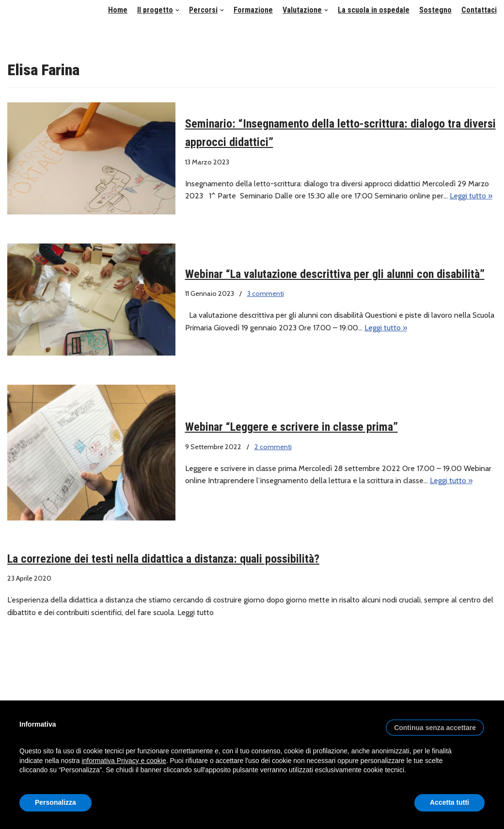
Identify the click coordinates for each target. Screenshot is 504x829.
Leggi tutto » (471, 196)
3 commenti (266, 293)
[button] (177, 10)
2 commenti (273, 447)
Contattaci (479, 10)
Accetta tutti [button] (449, 802)
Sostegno (435, 10)
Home (118, 10)
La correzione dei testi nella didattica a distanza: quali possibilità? (163, 559)
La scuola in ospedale (374, 10)
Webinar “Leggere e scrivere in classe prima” (291, 427)
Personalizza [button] (55, 802)
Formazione (253, 10)
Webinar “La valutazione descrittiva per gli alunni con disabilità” (335, 274)
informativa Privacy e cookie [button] (124, 761)
